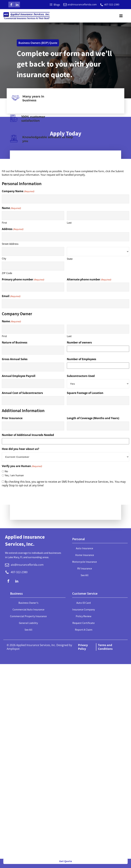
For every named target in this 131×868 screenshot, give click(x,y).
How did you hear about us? (21, 449)
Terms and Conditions (105, 647)
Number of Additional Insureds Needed (28, 435)
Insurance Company (84, 609)
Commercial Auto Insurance (28, 609)
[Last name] (98, 216)
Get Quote (65, 861)
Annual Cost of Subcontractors (22, 393)
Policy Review (84, 616)
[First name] (33, 216)
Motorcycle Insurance (85, 562)
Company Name (18, 191)
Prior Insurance (12, 418)
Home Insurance (85, 555)
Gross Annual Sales (15, 359)
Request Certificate (84, 623)
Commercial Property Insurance (28, 616)
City (4, 258)
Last (69, 223)
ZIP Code (7, 273)
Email (11, 296)
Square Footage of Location (85, 393)
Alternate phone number (89, 279)
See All (85, 575)
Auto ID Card (84, 603)
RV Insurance (85, 568)
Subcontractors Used (81, 376)
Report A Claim (84, 630)
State (70, 259)
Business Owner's (28, 603)
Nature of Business (15, 342)
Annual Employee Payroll (19, 376)
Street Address (10, 244)
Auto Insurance (85, 548)
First (4, 223)
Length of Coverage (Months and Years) (93, 418)
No (6, 471)
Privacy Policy (83, 647)
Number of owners (79, 342)
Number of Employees (81, 359)
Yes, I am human (14, 475)
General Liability (28, 623)
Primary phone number (23, 279)
